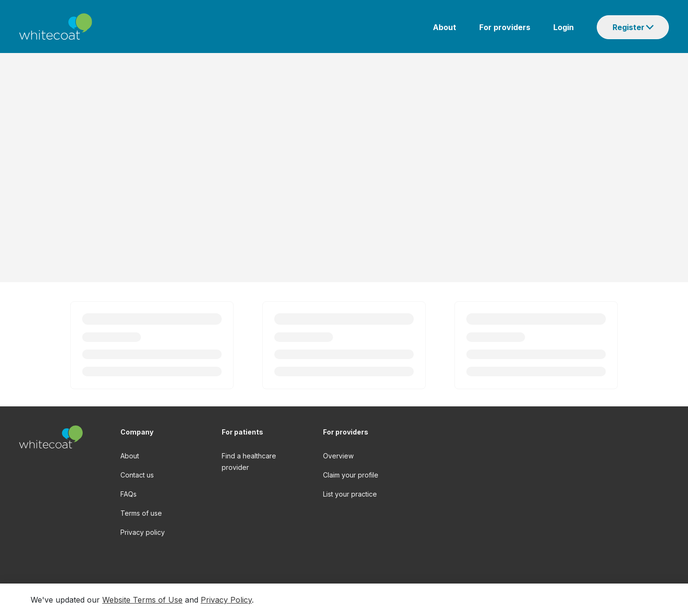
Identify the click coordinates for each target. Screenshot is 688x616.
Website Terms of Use (142, 600)
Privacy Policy (226, 600)
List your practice (350, 494)
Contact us (137, 475)
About (445, 27)
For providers (505, 27)
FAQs (129, 494)
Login (564, 27)
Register (629, 27)
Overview (338, 456)
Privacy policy (143, 532)
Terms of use (141, 513)
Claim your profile (351, 475)
